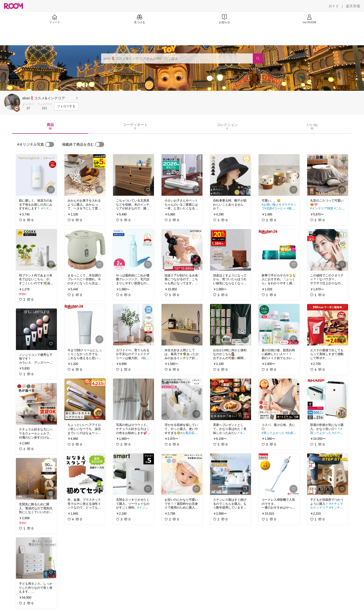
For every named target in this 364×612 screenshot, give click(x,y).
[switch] (50, 144)
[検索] (258, 58)
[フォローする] (66, 106)
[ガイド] (334, 6)
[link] (36, 175)
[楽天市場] (353, 6)
